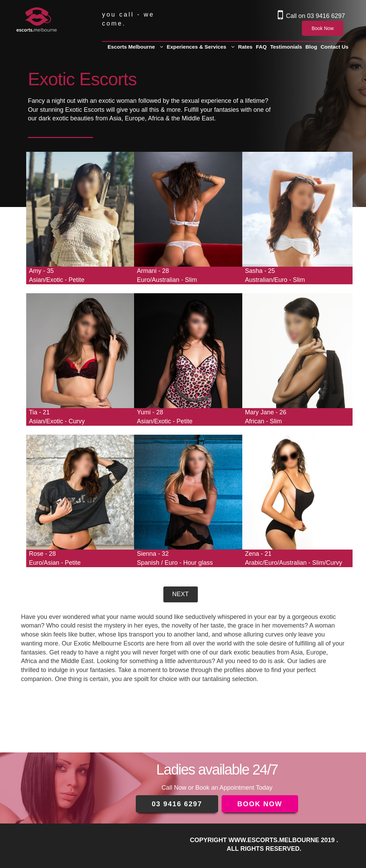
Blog (311, 47)
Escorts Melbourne (131, 47)
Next (180, 594)
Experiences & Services (197, 47)
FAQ (261, 47)
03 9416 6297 (326, 16)
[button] (162, 47)
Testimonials (286, 47)
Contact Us (334, 47)
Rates (245, 47)
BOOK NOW (260, 804)
